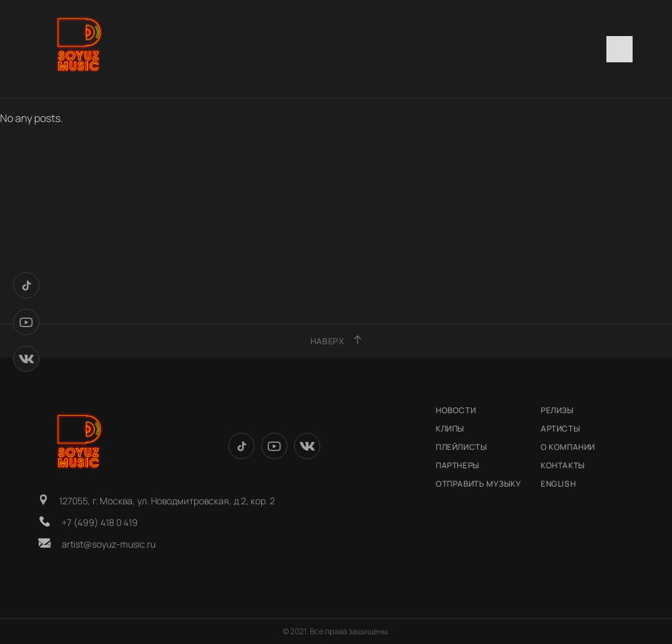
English (558, 484)
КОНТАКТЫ (563, 465)
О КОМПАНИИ (568, 447)
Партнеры (458, 465)
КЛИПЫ (450, 429)
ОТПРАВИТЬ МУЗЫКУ (479, 484)
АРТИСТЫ (560, 429)
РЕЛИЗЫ (557, 410)
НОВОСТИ (456, 410)
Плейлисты (461, 447)
